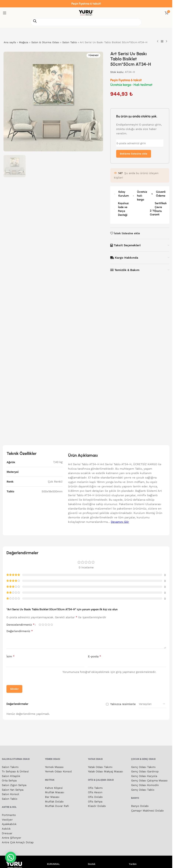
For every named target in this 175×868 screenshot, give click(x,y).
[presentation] (30, 853)
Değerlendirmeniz (20, 808)
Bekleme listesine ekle (134, 154)
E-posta (95, 833)
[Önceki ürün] (158, 42)
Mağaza (24, 42)
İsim (11, 833)
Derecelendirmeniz (20, 802)
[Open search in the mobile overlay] (86, 22)
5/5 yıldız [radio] (52, 802)
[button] (11, 857)
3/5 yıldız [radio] (46, 802)
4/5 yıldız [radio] (49, 802)
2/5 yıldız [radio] (43, 802)
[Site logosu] (86, 13)
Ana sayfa (10, 42)
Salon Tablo (70, 42)
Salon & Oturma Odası (46, 42)
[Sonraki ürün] (167, 42)
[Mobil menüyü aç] (5, 13)
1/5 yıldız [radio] (40, 802)
